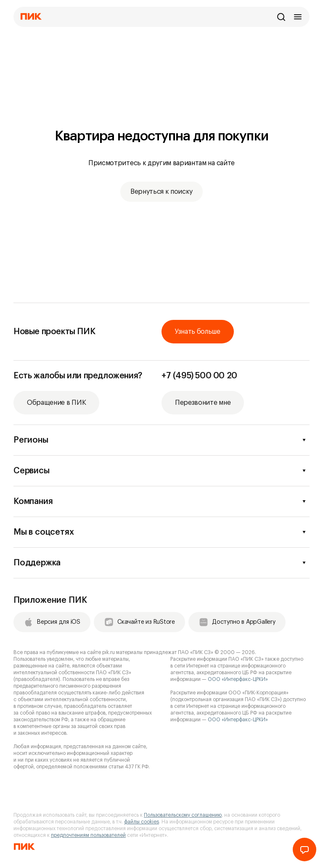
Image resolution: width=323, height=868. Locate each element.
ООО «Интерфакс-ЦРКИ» (238, 679)
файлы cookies (142, 822)
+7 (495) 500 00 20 (199, 376)
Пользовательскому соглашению (183, 815)
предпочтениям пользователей (88, 835)
